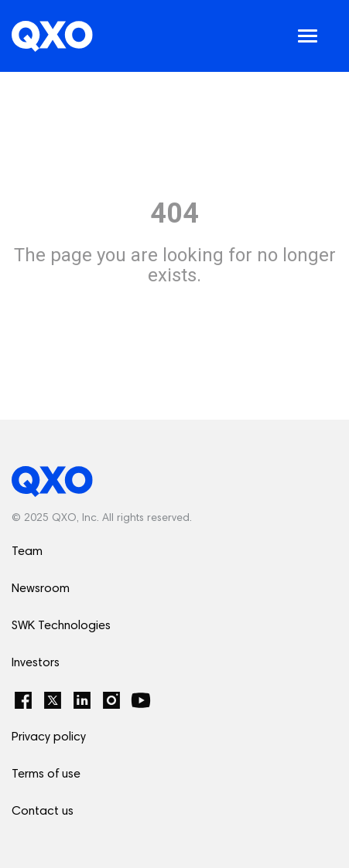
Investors (36, 663)
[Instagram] (111, 700)
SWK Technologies (61, 626)
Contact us (43, 812)
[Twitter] (53, 700)
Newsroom (41, 589)
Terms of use (46, 774)
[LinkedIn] (82, 700)
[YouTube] (141, 700)
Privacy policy (49, 737)
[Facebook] (23, 700)
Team (27, 552)
